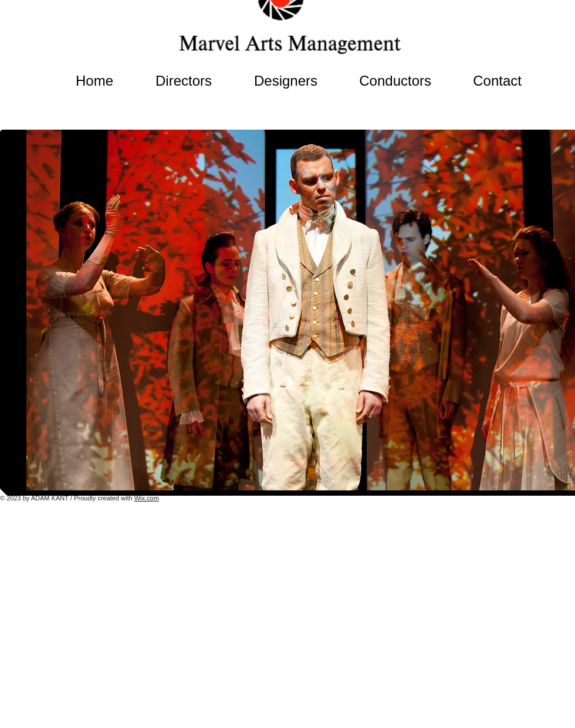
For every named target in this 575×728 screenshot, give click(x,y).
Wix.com (147, 498)
